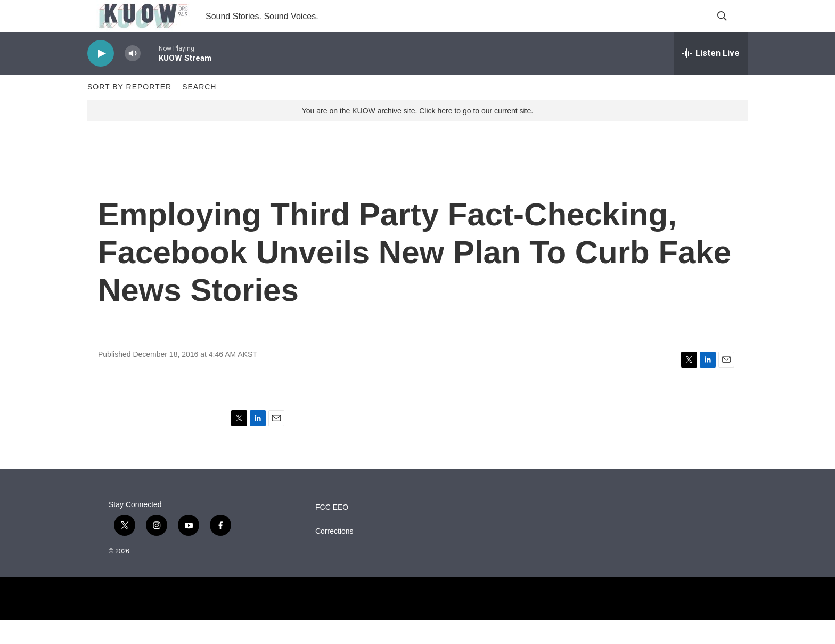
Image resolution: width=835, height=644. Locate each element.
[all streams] (711, 77)
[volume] (133, 78)
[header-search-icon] (731, 28)
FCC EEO (332, 531)
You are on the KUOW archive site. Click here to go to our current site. (418, 135)
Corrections (334, 555)
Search (199, 111)
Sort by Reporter (129, 111)
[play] (101, 78)
